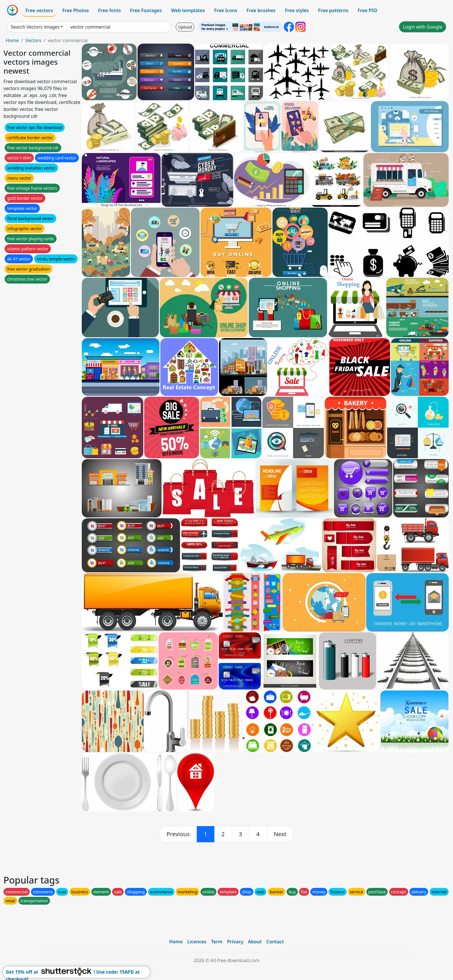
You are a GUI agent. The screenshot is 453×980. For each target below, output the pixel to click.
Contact (275, 942)
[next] (280, 834)
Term (217, 942)
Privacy (235, 942)
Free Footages (146, 10)
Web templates (188, 10)
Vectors (33, 40)
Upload (185, 27)
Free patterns (333, 10)
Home (12, 40)
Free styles (297, 10)
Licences (197, 942)
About (255, 942)
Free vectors (39, 10)
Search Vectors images (35, 27)
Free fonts (110, 10)
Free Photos (75, 10)
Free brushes (261, 10)
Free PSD (367, 10)
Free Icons (226, 10)
